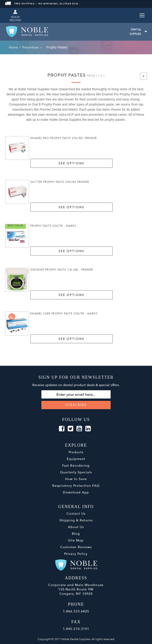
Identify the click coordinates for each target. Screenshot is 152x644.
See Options (71, 163)
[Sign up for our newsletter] (76, 394)
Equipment (76, 459)
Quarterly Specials (76, 472)
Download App (76, 492)
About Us (76, 527)
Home (13, 47)
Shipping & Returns (76, 520)
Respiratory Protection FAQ (76, 486)
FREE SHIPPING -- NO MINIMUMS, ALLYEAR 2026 (42, 4)
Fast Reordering (76, 466)
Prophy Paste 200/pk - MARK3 (53, 226)
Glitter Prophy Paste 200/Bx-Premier (60, 182)
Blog (76, 534)
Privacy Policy (76, 554)
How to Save (76, 479)
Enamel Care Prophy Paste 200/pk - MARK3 (64, 314)
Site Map (76, 540)
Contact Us (76, 514)
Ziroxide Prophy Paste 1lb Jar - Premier (62, 270)
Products (76, 452)
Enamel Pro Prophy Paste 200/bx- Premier (64, 138)
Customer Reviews (76, 547)
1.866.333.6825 (76, 611)
